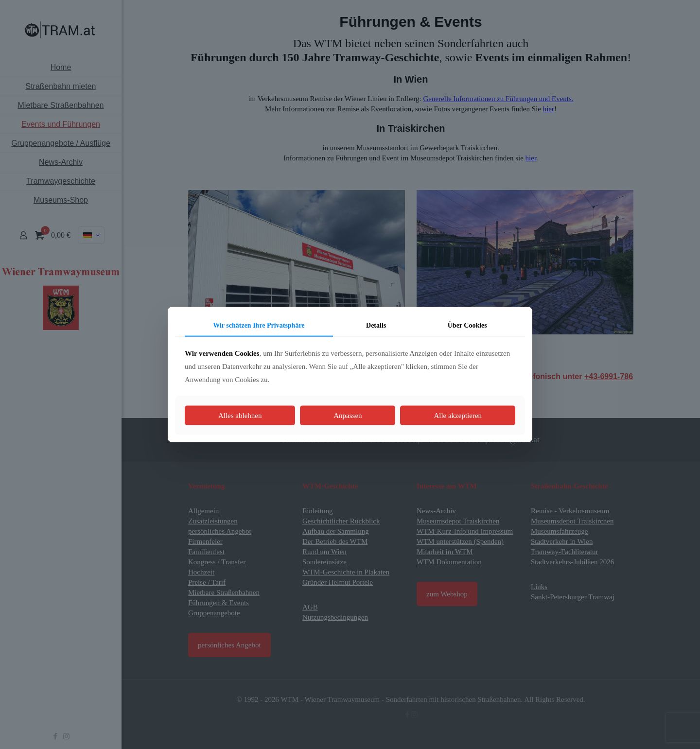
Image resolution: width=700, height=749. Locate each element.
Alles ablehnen (240, 416)
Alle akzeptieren (458, 416)
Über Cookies (467, 325)
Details (376, 325)
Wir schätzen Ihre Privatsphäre (259, 325)
